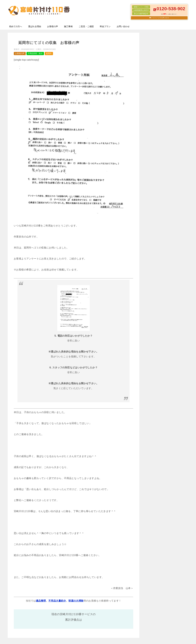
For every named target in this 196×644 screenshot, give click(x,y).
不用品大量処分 (57, 601)
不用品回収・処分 (35, 53)
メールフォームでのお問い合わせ (160, 18)
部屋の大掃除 (76, 601)
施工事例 (68, 26)
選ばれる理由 (35, 26)
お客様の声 (53, 26)
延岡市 (49, 53)
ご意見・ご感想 (86, 26)
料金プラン (105, 26)
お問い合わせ (123, 26)
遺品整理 (41, 601)
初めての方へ (16, 26)
